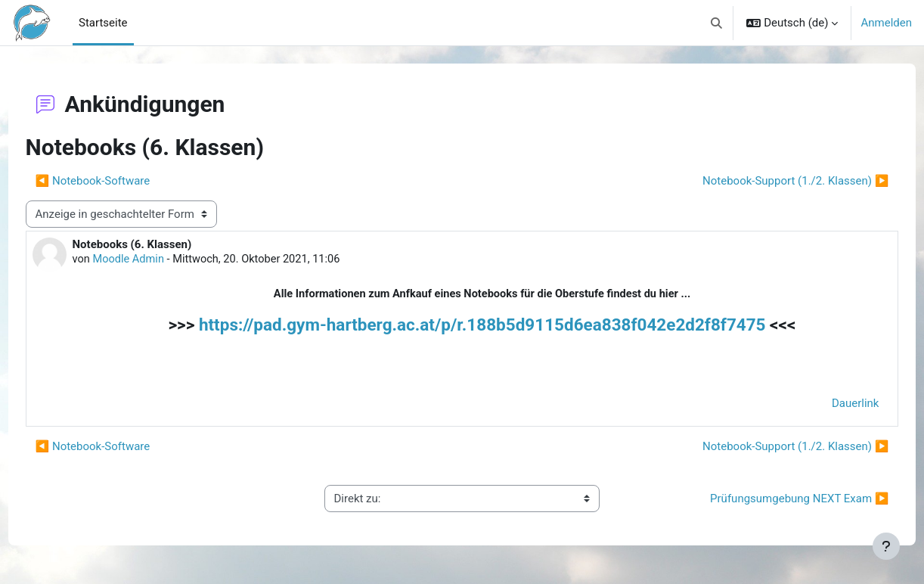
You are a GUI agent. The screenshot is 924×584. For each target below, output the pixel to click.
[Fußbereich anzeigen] (886, 546)
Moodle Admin (158, 260)
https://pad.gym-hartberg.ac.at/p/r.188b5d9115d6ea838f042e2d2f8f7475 (482, 326)
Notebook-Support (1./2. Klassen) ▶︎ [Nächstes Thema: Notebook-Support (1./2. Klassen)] (767, 181)
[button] (716, 23)
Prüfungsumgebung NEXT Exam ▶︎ (771, 501)
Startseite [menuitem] (103, 23)
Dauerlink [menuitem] (828, 405)
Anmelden (886, 23)
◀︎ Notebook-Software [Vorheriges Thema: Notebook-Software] (121, 181)
